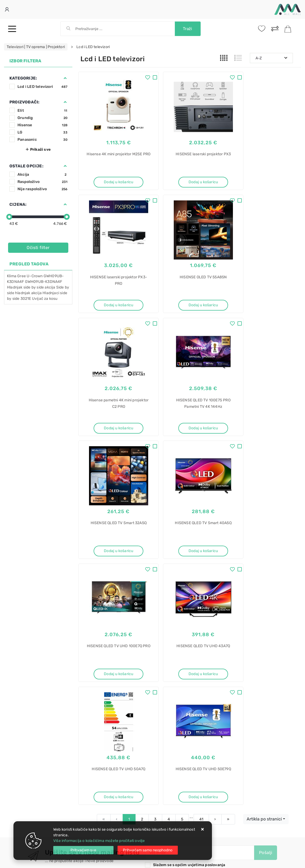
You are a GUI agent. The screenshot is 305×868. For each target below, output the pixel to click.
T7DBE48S (166, 808)
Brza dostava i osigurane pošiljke (109, 685)
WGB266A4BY (169, 761)
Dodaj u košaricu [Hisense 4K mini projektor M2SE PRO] (114, 182)
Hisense (43, 125)
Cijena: (18, 204)
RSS (207, 632)
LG (43, 132)
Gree (22, 276)
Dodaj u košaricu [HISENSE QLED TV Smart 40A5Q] (191, 429)
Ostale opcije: (26, 166)
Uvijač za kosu (45, 299)
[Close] (83, 850)
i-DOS (162, 771)
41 (201, 576)
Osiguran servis (94, 693)
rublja (162, 743)
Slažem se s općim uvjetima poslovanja (189, 622)
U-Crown (35, 276)
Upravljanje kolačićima (100, 701)
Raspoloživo (43, 182)
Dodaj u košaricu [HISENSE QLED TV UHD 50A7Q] (191, 553)
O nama (159, 661)
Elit (43, 111)
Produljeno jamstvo (169, 677)
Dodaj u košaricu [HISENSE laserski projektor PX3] (191, 182)
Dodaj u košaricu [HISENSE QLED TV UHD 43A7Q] (114, 553)
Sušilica (164, 780)
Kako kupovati (93, 677)
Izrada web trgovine (285, 860)
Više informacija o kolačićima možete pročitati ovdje (99, 841)
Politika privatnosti (168, 669)
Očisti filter (38, 248)
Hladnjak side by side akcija (31, 287)
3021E (26, 299)
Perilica (163, 733)
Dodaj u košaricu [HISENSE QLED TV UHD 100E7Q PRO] (267, 429)
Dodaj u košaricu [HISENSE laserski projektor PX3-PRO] (267, 182)
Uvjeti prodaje (93, 661)
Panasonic (43, 140)
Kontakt (87, 669)
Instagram (158, 632)
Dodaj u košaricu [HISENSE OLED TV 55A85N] (114, 306)
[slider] (9, 217)
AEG (161, 799)
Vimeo (185, 632)
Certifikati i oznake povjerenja (178, 693)
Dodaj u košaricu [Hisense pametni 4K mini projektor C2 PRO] (191, 306)
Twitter (130, 632)
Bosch (162, 752)
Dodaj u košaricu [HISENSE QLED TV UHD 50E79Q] (267, 553)
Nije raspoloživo (43, 189)
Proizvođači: (24, 102)
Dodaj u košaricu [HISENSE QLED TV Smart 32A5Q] (114, 429)
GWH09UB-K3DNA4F (44, 282)
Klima (12, 276)
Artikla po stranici (264, 575)
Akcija (43, 174)
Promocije (161, 685)
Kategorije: (23, 78)
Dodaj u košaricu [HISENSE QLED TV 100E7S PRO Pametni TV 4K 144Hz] (267, 306)
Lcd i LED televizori (43, 87)
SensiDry (165, 818)
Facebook (102, 632)
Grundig (43, 118)
